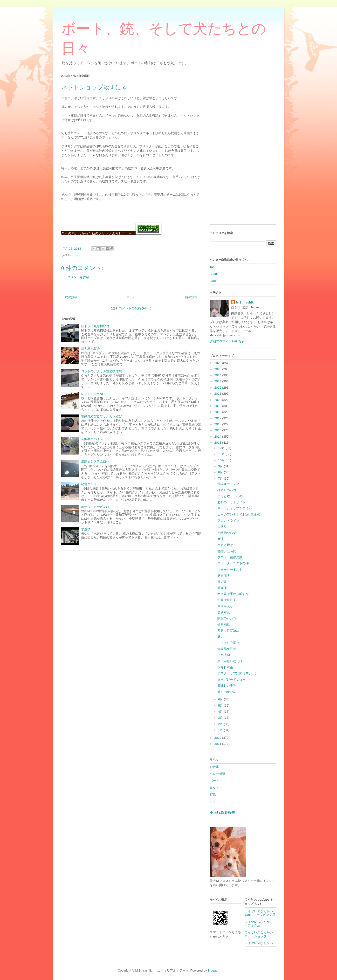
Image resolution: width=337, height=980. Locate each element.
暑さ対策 (224, 612)
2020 (218, 400)
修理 (220, 539)
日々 (76, 255)
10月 (222, 460)
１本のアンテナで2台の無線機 (239, 514)
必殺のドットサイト (231, 502)
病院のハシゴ (227, 618)
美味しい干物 (227, 686)
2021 (218, 394)
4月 (221, 712)
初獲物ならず (227, 533)
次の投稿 (71, 297)
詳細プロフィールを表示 (227, 341)
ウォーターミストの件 (233, 563)
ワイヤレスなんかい (259, 943)
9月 (221, 466)
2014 (218, 437)
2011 (218, 744)
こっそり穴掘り (228, 643)
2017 (218, 418)
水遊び (86, 529)
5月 (221, 706)
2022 (218, 388)
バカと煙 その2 (231, 496)
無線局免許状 (227, 649)
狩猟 (213, 794)
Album (214, 281)
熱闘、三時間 (227, 551)
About (214, 274)
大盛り (222, 527)
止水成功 (224, 655)
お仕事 (214, 767)
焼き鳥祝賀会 (90, 349)
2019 (218, 406)
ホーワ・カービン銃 (95, 507)
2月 (221, 724)
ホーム (131, 297)
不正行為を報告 (222, 812)
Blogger (213, 970)
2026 (218, 363)
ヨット (214, 788)
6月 (221, 699)
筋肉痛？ (224, 576)
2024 (218, 375)
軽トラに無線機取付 (95, 326)
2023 (218, 381)
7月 (221, 479)
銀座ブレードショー (231, 680)
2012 (218, 738)
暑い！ (222, 637)
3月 (221, 718)
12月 (222, 448)
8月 (221, 472)
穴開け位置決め (228, 631)
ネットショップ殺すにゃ (235, 508)
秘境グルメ (89, 484)
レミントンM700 (93, 394)
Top (212, 267)
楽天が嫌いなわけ (230, 661)
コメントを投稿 (78, 277)
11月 (222, 454)
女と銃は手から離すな (233, 594)
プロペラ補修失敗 (230, 557)
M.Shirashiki (245, 302)
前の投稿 (191, 297)
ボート (214, 781)
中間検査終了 (227, 600)
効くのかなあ (227, 692)
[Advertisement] (243, 148)
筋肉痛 (222, 588)
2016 (218, 424)
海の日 (222, 582)
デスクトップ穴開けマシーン (238, 673)
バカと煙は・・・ (230, 545)
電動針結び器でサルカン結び (101, 416)
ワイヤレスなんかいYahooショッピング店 (260, 913)
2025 (218, 369)
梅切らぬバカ (227, 490)
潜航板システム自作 (95, 461)
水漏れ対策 (225, 667)
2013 (218, 443)
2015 (218, 430)
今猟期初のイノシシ (95, 439)
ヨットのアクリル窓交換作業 (101, 371)
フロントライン (228, 521)
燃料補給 (224, 625)
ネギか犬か (225, 606)
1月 (221, 730)
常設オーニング (228, 484)
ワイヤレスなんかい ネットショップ (260, 934)
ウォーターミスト (230, 569)
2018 (218, 412)
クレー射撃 (217, 774)
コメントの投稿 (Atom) (135, 308)
